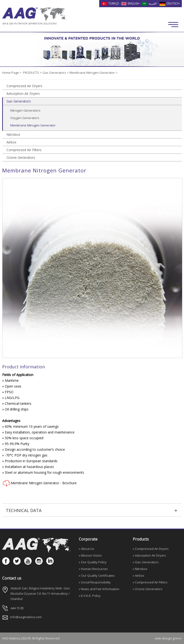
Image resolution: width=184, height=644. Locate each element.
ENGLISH (130, 3)
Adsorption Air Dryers (23, 94)
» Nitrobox (140, 569)
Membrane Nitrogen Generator (33, 125)
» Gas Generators (146, 562)
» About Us (86, 549)
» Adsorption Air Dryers (149, 555)
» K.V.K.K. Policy (90, 596)
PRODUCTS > (33, 73)
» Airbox (138, 576)
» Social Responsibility (95, 582)
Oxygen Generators (25, 118)
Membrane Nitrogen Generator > (93, 73)
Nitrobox (13, 134)
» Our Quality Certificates (97, 576)
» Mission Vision (90, 555)
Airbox (11, 142)
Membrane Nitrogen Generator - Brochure (39, 483)
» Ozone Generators (148, 589)
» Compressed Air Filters (150, 582)
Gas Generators (19, 101)
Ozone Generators (21, 157)
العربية (149, 3)
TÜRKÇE (110, 3)
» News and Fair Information (99, 589)
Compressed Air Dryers (24, 86)
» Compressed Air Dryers (151, 549)
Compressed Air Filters (24, 150)
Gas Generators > (56, 73)
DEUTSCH (170, 3)
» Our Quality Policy (93, 562)
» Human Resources (93, 569)
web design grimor (168, 638)
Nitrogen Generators (25, 110)
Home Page (11, 73)
